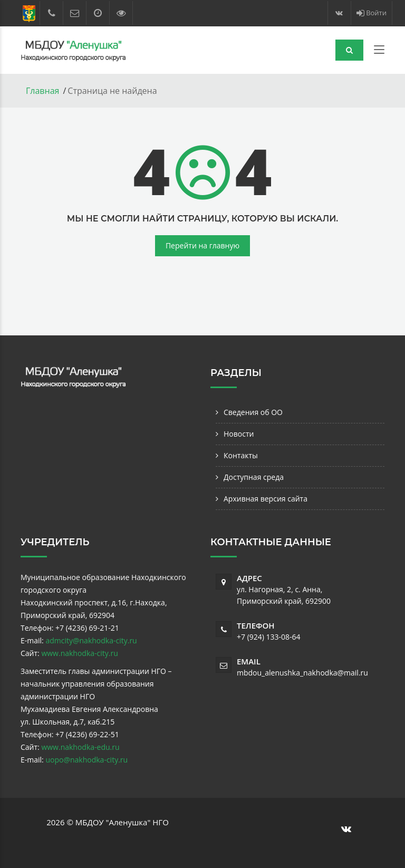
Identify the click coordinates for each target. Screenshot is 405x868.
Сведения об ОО (253, 412)
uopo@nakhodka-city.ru (86, 760)
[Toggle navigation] (379, 52)
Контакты (241, 455)
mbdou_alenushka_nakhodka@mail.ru (302, 673)
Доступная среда (254, 477)
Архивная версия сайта (266, 499)
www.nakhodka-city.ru (79, 653)
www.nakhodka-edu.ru (80, 747)
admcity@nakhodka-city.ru (91, 640)
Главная (42, 91)
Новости (239, 434)
